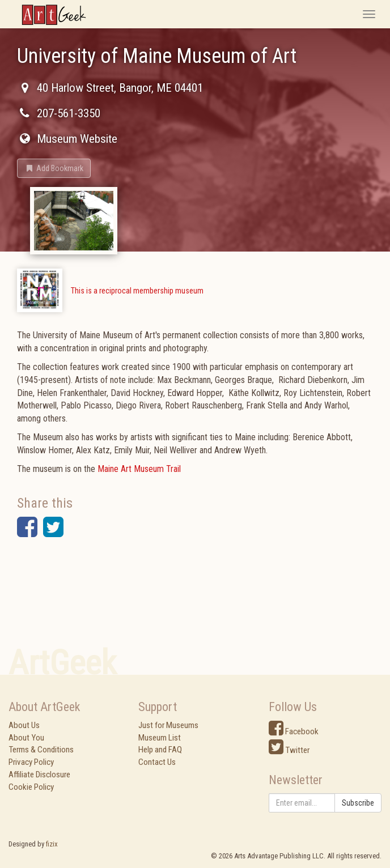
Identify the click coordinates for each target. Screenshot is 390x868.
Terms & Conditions (41, 750)
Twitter (289, 750)
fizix (52, 844)
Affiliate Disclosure (39, 775)
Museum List (160, 738)
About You (26, 738)
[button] (54, 168)
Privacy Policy (31, 762)
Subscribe (358, 803)
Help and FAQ (160, 750)
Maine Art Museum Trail (139, 469)
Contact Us (157, 762)
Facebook (294, 731)
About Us (24, 725)
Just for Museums (168, 725)
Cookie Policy (31, 787)
